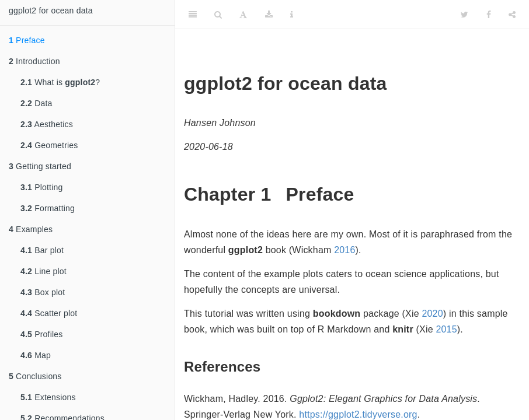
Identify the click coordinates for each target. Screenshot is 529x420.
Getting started (40, 166)
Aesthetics (47, 124)
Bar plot (42, 250)
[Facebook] (489, 15)
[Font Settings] (243, 15)
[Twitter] (464, 15)
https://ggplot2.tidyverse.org (358, 414)
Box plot (43, 292)
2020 (432, 314)
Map (36, 355)
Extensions (48, 397)
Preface (27, 40)
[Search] (218, 15)
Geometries (49, 145)
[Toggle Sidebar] (193, 15)
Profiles (41, 334)
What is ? (60, 82)
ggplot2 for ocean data (51, 10)
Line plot (43, 271)
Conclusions (35, 376)
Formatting (48, 208)
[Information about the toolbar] (292, 15)
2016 (344, 250)
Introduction (34, 61)
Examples (31, 229)
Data (36, 103)
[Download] (269, 15)
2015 (446, 329)
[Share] (512, 15)
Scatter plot (49, 313)
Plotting (41, 187)
